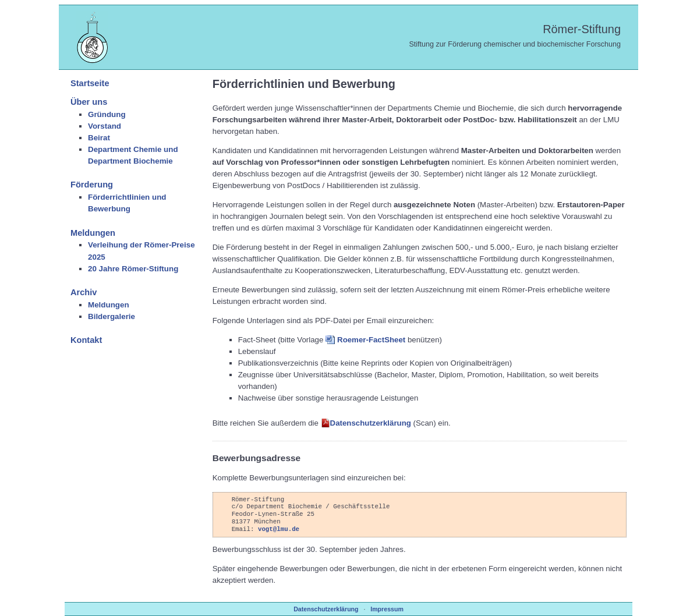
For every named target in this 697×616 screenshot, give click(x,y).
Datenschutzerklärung (371, 423)
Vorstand (105, 126)
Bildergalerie (112, 316)
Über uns (89, 102)
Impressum (387, 609)
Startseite (90, 83)
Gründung (107, 114)
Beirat (99, 138)
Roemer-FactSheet (371, 340)
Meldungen (93, 233)
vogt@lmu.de (279, 529)
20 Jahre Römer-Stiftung (133, 269)
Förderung (92, 185)
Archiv (84, 292)
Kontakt (86, 340)
